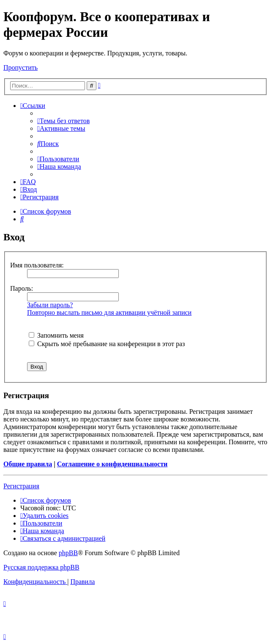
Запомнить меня (56, 335)
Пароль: (22, 288)
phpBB (68, 553)
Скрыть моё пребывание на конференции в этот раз (107, 344)
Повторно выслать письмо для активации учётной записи (109, 312)
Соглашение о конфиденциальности (112, 464)
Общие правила (28, 464)
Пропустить (21, 67)
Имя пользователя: (37, 265)
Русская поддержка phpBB (41, 567)
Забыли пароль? (50, 305)
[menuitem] (63, 121)
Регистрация (21, 486)
